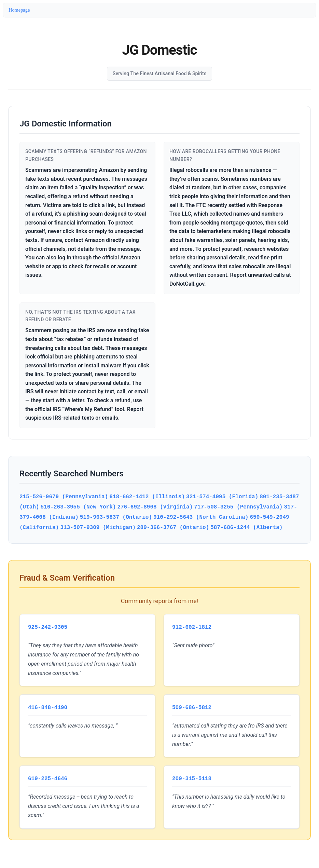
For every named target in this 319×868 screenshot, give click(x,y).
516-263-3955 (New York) (78, 507)
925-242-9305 (48, 627)
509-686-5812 (192, 706)
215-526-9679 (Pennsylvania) (64, 497)
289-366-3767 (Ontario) (173, 527)
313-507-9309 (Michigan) (98, 527)
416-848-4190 (48, 706)
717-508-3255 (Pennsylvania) (238, 507)
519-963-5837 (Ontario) (116, 517)
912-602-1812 (192, 627)
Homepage (19, 10)
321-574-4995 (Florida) (222, 497)
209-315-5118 (192, 777)
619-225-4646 (48, 777)
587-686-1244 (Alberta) (246, 527)
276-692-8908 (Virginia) (155, 507)
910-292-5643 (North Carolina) (201, 517)
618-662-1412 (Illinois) (147, 497)
